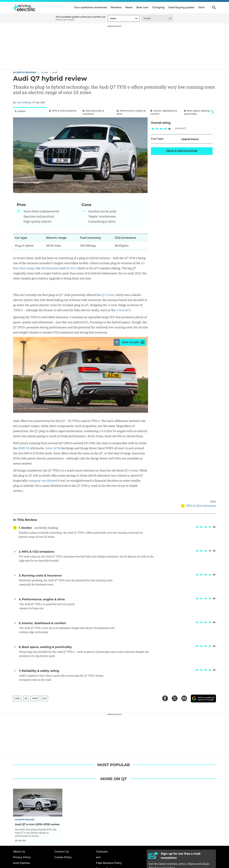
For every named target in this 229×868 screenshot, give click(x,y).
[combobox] (110, 19)
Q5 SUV (71, 270)
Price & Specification (182, 153)
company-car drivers (42, 473)
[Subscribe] (181, 833)
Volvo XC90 (53, 441)
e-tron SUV (123, 303)
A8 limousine (50, 270)
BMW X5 (24, 441)
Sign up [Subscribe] (181, 842)
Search (214, 7)
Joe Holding (24, 102)
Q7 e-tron (108, 287)
